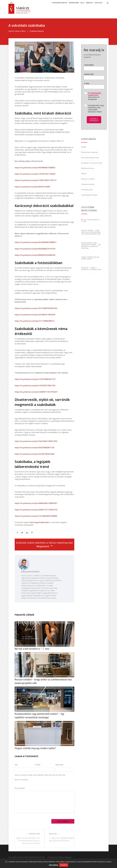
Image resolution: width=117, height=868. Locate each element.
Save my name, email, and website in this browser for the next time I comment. (40, 778)
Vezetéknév (89, 66)
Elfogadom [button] (64, 865)
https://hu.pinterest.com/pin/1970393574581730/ (35, 386)
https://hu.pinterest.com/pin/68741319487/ (33, 187)
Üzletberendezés (37, 32)
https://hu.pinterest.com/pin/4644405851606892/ (35, 168)
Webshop (89, 3)
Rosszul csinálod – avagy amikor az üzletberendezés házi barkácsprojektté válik (91, 233)
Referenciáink (74, 3)
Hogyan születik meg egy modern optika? (90, 259)
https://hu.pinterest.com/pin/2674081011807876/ (35, 315)
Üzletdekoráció (87, 190)
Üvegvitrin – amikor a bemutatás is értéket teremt (91, 269)
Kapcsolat (98, 3)
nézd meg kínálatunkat (39, 523)
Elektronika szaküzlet (90, 153)
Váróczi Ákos (20, 32)
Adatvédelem (53, 865)
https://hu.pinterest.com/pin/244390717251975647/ (36, 393)
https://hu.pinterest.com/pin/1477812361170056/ (35, 175)
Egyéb (84, 148)
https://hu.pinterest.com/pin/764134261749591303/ (36, 442)
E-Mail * (38, 765)
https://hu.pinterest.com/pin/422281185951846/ (35, 455)
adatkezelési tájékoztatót (95, 95)
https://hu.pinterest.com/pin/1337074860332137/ (35, 380)
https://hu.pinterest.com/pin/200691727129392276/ (36, 510)
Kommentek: (20, 789)
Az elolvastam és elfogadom (95, 97)
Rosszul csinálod (88, 180)
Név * (17, 765)
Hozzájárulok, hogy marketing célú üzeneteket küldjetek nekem (96, 109)
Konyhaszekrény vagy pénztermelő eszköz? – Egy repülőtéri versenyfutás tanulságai (91, 246)
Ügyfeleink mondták (59, 3)
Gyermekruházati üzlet (90, 158)
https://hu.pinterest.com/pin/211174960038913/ (35, 322)
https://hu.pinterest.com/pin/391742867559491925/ (36, 309)
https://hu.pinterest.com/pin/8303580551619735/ (35, 250)
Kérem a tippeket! (94, 120)
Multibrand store (88, 169)
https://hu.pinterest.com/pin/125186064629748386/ (36, 517)
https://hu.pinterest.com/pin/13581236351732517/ (36, 181)
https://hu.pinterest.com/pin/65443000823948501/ (36, 243)
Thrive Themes (65, 858)
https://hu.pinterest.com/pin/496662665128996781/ (36, 504)
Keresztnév (89, 75)
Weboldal (59, 765)
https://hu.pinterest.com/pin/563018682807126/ (35, 448)
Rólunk (84, 174)
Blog (82, 3)
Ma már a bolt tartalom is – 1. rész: (91, 221)
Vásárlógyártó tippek (89, 196)
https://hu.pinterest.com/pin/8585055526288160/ (35, 256)
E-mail (87, 84)
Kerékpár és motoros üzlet (92, 164)
